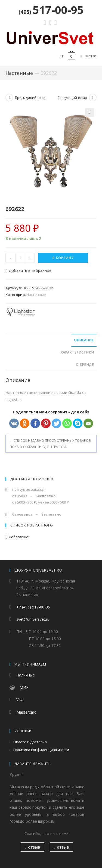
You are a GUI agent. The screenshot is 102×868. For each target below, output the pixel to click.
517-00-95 (51, 10)
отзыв (32, 847)
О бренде (85, 365)
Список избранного (32, 525)
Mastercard (26, 712)
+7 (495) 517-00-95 (33, 607)
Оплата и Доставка (30, 742)
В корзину (63, 258)
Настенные (19, 73)
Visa (20, 700)
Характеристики (77, 352)
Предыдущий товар (31, 98)
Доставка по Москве (32, 479)
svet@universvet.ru (33, 620)
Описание (84, 340)
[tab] (51, 340)
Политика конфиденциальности (41, 750)
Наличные (26, 675)
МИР (24, 688)
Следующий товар (72, 98)
